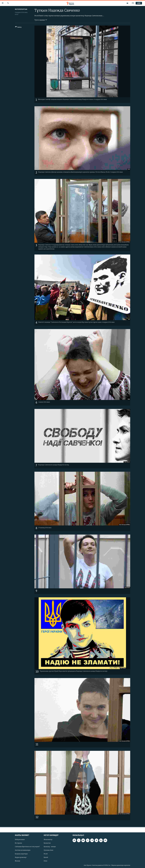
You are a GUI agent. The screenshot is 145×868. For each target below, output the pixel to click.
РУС (133, 3)
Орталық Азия (48, 850)
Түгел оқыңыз (41, 20)
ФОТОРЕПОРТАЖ (21, 9)
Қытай (46, 857)
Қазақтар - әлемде (50, 847)
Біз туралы (18, 843)
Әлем (45, 861)
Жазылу (18, 861)
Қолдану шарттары (21, 854)
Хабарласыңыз (20, 840)
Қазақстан (47, 843)
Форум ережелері (21, 857)
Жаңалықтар (48, 840)
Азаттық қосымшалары (23, 850)
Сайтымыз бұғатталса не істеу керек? (27, 847)
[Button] (18, 27)
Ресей (46, 854)
